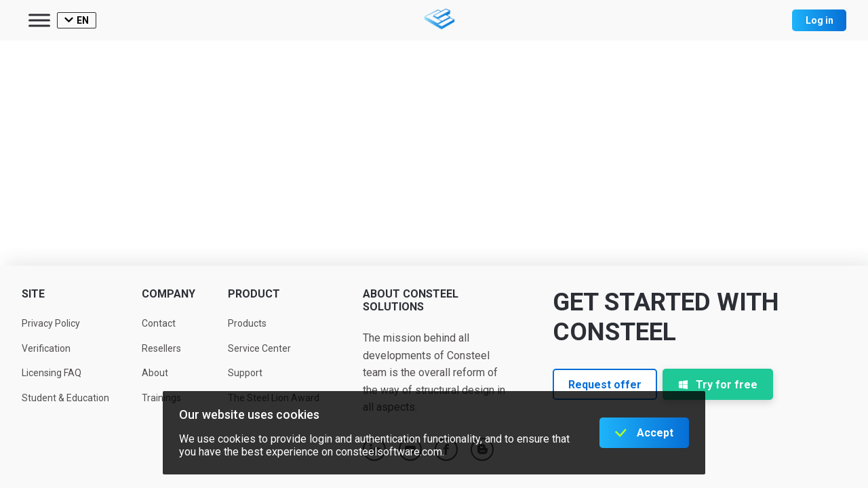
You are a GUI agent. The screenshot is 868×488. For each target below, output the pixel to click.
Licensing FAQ (52, 373)
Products (247, 323)
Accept (655, 433)
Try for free (718, 385)
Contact (159, 323)
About (155, 373)
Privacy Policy (51, 323)
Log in (820, 20)
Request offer (605, 385)
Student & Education (65, 398)
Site (33, 294)
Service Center (259, 348)
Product (254, 294)
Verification (46, 348)
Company (169, 294)
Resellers (161, 348)
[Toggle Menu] (39, 20)
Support (245, 373)
